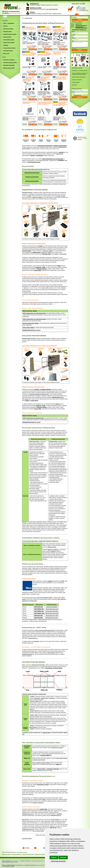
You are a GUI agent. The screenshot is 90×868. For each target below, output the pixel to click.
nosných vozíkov (27, 251)
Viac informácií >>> (33, 638)
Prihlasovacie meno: (77, 89)
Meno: (73, 32)
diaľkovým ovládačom (53, 550)
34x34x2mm (37, 698)
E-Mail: (73, 35)
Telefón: (74, 38)
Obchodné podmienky (16, 854)
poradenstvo (40, 155)
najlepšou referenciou (38, 803)
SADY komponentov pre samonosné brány (34, 313)
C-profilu (29, 196)
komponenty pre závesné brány (54, 668)
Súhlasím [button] (54, 857)
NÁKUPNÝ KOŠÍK (78, 4)
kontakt (44, 799)
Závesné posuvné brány (32, 181)
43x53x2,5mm (44, 698)
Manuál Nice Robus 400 (52, 609)
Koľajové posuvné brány (32, 177)
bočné (49, 252)
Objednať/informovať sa (29, 330)
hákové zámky (33, 727)
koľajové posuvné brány (60, 146)
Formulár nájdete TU (46, 755)
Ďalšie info (27, 758)
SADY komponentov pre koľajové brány (33, 418)
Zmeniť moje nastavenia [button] (58, 861)
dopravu (33, 155)
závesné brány (47, 733)
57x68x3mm (52, 698)
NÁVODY (32, 12)
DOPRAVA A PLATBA (36, 8)
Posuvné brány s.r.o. (16, 861)
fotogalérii (59, 814)
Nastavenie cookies (6, 854)
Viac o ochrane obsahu (38, 831)
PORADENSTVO (34, 4)
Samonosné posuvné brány (32, 173)
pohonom (53, 551)
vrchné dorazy (63, 254)
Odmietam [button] (63, 857)
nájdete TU (59, 764)
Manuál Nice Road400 (52, 607)
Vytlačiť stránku (28, 838)
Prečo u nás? (27, 769)
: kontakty (38, 330)
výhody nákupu (41, 769)
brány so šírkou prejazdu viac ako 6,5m (45, 630)
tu (34, 709)
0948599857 (27, 861)
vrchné (43, 252)
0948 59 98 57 (79, 24)
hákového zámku (52, 547)
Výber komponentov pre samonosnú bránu (34, 319)
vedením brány (36, 252)
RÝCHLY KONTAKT (77, 22)
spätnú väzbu (44, 809)
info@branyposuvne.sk (34, 162)
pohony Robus (51, 653)
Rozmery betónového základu (31, 323)
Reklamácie (37, 854)
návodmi (61, 152)
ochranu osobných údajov (42, 865)
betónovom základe (37, 197)
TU (31, 325)
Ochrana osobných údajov (28, 854)
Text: (73, 41)
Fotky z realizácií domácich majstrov (41, 763)
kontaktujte (36, 641)
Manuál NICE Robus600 (52, 611)
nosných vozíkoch (61, 196)
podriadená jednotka (27, 654)
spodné (56, 254)
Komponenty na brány (22, 852)
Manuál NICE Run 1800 (52, 616)
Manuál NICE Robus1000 (52, 613)
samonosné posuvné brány (45, 146)
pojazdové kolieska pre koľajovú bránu (39, 394)
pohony (50, 581)
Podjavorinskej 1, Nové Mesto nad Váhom (81, 27)
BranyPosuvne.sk (12, 852)
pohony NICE (38, 270)
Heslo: (73, 92)
